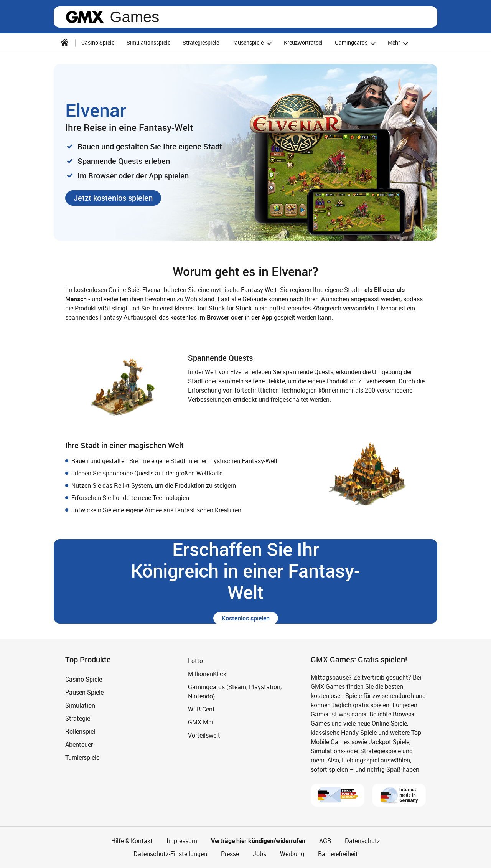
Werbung (292, 854)
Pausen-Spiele (84, 692)
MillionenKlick (207, 674)
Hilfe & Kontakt (132, 841)
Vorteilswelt (204, 735)
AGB (325, 841)
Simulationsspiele (148, 42)
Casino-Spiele (84, 679)
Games (134, 17)
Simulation (80, 705)
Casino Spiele (98, 42)
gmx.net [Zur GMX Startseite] (85, 17)
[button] (113, 198)
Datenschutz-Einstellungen (170, 854)
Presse (230, 854)
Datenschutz (362, 841)
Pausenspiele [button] (253, 43)
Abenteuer (79, 744)
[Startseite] (64, 43)
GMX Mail (201, 722)
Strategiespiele (201, 42)
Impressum (182, 841)
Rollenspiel (80, 731)
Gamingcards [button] (356, 43)
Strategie (78, 718)
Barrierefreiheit (338, 854)
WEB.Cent (201, 709)
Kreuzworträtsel (303, 42)
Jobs (260, 854)
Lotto (195, 661)
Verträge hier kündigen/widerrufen (258, 841)
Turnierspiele (82, 757)
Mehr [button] (399, 43)
